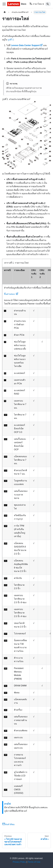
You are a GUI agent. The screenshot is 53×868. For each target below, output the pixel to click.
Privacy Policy (19, 862)
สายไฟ (7, 804)
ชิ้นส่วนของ (11, 294)
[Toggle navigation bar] (4, 4)
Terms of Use (34, 862)
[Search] (48, 4)
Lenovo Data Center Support (27, 45)
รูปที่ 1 (11, 40)
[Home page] (5, 12)
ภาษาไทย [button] (35, 4)
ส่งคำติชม (8, 824)
